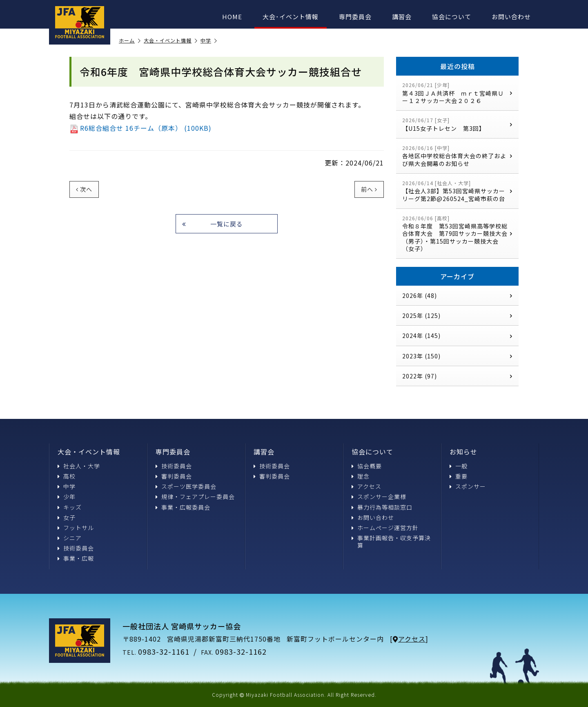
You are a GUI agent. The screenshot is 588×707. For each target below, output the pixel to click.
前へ (369, 189)
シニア (70, 538)
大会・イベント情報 (171, 41)
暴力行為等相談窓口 (382, 507)
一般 (459, 466)
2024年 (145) (457, 336)
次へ (84, 189)
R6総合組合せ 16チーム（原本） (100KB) (140, 128)
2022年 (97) (457, 376)
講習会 (402, 17)
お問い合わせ (511, 17)
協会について (452, 17)
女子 (67, 517)
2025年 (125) (457, 315)
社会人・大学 (79, 466)
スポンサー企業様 (379, 497)
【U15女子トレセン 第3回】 (457, 124)
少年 (67, 497)
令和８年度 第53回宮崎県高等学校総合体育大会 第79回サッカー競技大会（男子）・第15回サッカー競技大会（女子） (457, 234)
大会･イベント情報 (291, 17)
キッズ (70, 507)
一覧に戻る (213, 224)
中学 (209, 41)
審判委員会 (174, 476)
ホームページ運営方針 (385, 528)
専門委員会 (355, 17)
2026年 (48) (457, 295)
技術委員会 (76, 548)
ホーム (130, 41)
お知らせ (463, 452)
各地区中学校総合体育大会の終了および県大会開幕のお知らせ (457, 156)
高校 (67, 476)
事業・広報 (76, 558)
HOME (232, 17)
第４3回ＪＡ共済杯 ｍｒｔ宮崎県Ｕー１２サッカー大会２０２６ (457, 93)
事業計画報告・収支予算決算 (391, 541)
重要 (459, 476)
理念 (361, 476)
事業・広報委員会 (183, 507)
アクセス (366, 486)
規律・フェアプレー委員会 (195, 497)
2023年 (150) (457, 356)
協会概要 (367, 466)
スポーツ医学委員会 (186, 486)
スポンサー (468, 486)
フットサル (76, 528)
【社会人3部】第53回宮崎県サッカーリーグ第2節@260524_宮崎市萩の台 (457, 191)
